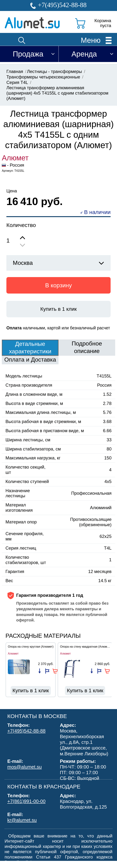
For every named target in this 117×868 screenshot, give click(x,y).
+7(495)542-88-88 (62, 5)
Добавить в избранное (47, 671)
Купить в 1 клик (58, 309)
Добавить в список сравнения (40, 671)
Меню (91, 40)
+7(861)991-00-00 (26, 801)
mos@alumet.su (24, 767)
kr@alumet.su (22, 820)
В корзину (58, 285)
